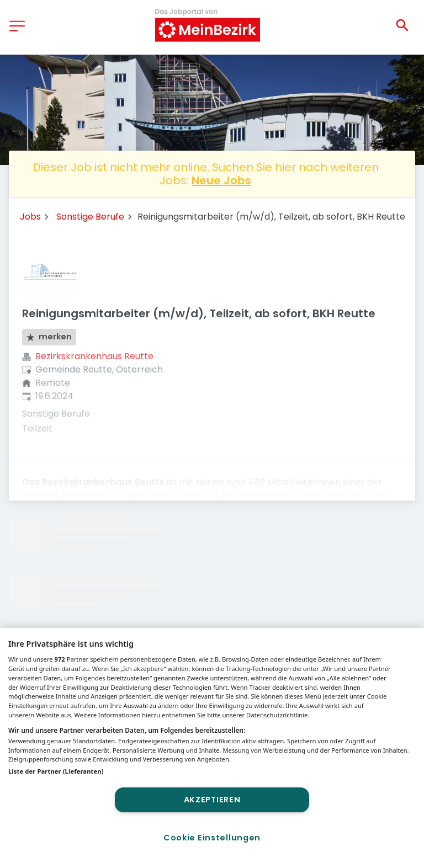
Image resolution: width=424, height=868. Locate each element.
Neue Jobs (221, 180)
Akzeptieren (212, 800)
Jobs (30, 217)
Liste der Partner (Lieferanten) (56, 771)
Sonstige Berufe (90, 217)
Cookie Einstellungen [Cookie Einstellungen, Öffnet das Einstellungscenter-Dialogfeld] (212, 838)
